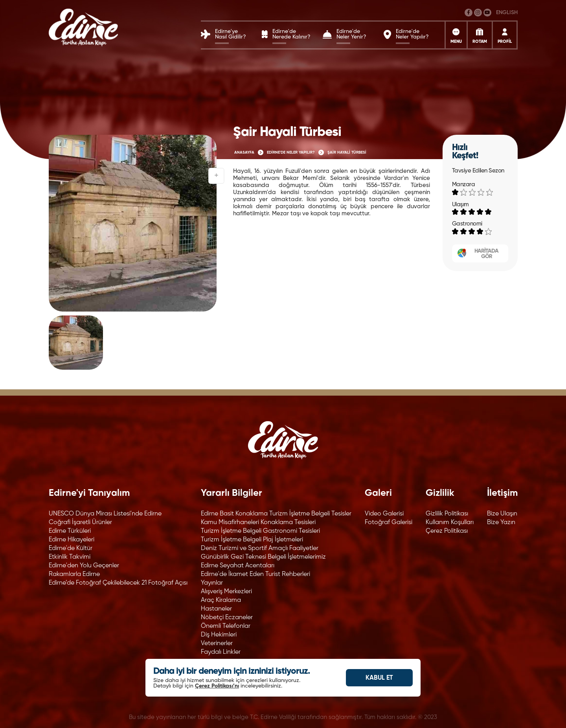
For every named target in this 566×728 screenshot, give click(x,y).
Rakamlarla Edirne (74, 574)
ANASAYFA (244, 152)
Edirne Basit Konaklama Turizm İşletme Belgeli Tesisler (276, 514)
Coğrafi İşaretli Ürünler (80, 523)
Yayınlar (212, 583)
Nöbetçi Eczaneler (227, 618)
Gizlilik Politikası (447, 514)
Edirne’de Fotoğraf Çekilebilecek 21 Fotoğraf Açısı (118, 583)
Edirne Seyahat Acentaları (238, 566)
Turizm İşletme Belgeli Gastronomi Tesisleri (260, 531)
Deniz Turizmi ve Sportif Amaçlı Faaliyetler (260, 548)
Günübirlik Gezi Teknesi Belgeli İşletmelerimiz (263, 557)
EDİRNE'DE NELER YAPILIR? (291, 152)
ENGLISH (507, 13)
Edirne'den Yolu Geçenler (84, 566)
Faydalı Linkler (221, 652)
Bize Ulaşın (502, 514)
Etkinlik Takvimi (70, 557)
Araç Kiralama (221, 600)
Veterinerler (217, 644)
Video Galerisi (384, 514)
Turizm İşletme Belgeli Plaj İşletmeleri (252, 540)
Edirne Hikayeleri (72, 540)
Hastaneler (216, 609)
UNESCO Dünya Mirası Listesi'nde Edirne (105, 514)
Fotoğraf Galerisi (389, 523)
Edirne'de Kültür (71, 548)
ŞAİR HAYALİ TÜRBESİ (347, 152)
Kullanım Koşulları (450, 523)
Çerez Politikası (447, 531)
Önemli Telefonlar (226, 626)
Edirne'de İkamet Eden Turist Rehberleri (255, 574)
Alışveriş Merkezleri (226, 592)
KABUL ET (379, 678)
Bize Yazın (501, 523)
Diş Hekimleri (219, 635)
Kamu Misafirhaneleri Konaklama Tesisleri (258, 523)
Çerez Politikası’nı (217, 686)
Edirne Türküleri (70, 531)
